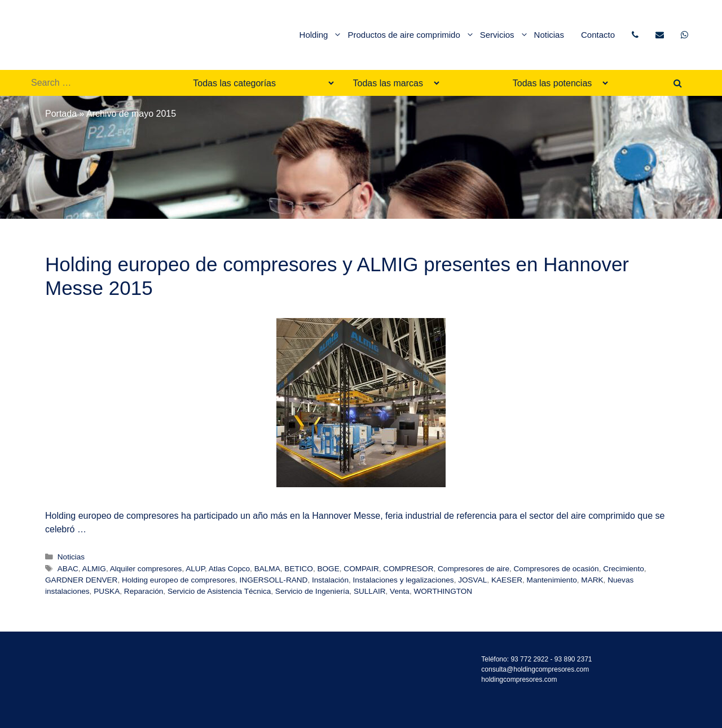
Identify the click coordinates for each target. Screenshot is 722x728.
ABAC (68, 569)
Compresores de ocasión (556, 569)
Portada (61, 114)
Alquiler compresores (146, 569)
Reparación (144, 591)
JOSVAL (472, 580)
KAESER (507, 580)
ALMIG (94, 569)
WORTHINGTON (443, 591)
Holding (321, 35)
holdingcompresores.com (519, 680)
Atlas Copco (229, 569)
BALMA (267, 569)
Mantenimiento (552, 580)
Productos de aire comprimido (411, 35)
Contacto (598, 35)
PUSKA (107, 591)
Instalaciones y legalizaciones (404, 580)
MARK (592, 580)
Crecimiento (624, 569)
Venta (400, 591)
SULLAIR (370, 591)
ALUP (195, 569)
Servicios (504, 35)
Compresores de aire (474, 569)
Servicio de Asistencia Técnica (219, 591)
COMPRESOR (408, 569)
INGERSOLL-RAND (274, 580)
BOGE (328, 569)
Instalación (330, 580)
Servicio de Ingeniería (312, 591)
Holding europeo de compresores (179, 580)
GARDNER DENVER (81, 580)
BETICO (299, 569)
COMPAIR (361, 569)
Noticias (549, 35)
